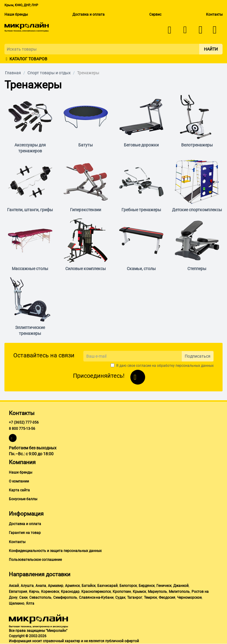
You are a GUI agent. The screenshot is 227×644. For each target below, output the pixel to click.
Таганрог (135, 598)
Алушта (27, 586)
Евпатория (18, 592)
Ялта (30, 603)
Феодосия (167, 598)
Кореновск (50, 592)
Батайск (89, 586)
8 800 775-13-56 (22, 429)
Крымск (139, 592)
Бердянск (147, 586)
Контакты (214, 14)
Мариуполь (157, 592)
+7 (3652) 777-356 (24, 422)
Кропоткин (122, 592)
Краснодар (70, 592)
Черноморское (189, 598)
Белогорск (128, 586)
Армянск (72, 586)
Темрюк (150, 598)
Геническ (164, 586)
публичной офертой (122, 641)
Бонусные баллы (23, 499)
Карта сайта (19, 490)
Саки (23, 598)
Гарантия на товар (25, 533)
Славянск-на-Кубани (96, 598)
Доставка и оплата (89, 14)
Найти (211, 49)
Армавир (56, 586)
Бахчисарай (107, 586)
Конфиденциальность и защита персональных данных (55, 551)
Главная (13, 73)
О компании (19, 481)
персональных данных (195, 366)
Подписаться (198, 356)
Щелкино (17, 603)
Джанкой (181, 586)
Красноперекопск (96, 592)
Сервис (155, 14)
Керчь (34, 592)
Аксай (14, 586)
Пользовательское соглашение (35, 560)
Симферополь (65, 598)
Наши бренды (16, 14)
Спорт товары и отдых (49, 73)
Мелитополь (179, 592)
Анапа (41, 586)
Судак (120, 598)
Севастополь (40, 598)
